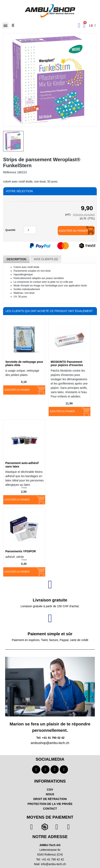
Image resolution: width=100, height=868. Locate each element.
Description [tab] (16, 259)
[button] (13, 25)
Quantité (10, 230)
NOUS (50, 794)
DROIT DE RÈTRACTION (50, 799)
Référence (10, 172)
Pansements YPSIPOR (21, 551)
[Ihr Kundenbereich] (79, 25)
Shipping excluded (84, 215)
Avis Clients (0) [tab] (46, 259)
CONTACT (50, 809)
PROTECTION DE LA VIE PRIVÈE (50, 804)
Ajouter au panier (73, 231)
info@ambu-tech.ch (53, 864)
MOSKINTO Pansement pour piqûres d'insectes (67, 364)
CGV (50, 790)
